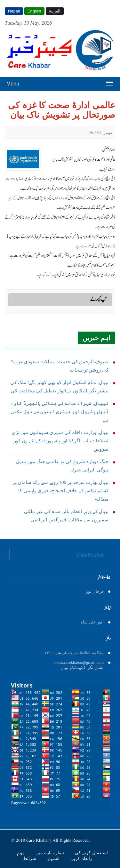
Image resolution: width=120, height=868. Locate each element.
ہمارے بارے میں (50, 853)
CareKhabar (90, 555)
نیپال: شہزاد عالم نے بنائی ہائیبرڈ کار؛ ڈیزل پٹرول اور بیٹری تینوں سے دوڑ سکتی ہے (60, 412)
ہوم (21, 853)
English (34, 11)
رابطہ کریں (81, 858)
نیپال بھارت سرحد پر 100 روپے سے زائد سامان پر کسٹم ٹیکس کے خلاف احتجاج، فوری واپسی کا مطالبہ (61, 491)
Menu (13, 84)
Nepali (14, 11)
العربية (55, 11)
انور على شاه (92, 622)
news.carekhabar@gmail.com (79, 662)
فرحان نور (95, 591)
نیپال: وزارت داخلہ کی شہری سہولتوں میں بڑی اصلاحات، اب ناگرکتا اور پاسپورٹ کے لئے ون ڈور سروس (60, 441)
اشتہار (54, 858)
